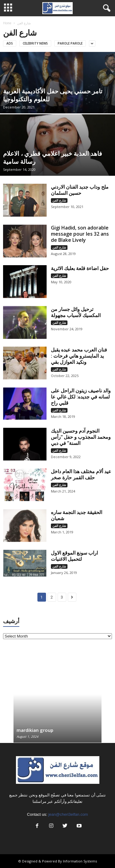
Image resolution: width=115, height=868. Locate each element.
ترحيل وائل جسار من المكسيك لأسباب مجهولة (76, 312)
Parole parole (70, 43)
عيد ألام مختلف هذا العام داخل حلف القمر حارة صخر (81, 474)
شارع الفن (59, 200)
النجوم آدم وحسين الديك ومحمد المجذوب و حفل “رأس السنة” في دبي (81, 437)
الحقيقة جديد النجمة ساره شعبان (77, 515)
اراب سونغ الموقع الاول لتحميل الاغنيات (74, 556)
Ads (10, 43)
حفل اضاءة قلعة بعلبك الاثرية (80, 268)
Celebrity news (35, 43)
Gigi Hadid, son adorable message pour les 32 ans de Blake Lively (80, 234)
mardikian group (35, 730)
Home (7, 23)
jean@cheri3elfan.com (68, 814)
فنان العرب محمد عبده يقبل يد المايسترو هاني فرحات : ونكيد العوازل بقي (79, 356)
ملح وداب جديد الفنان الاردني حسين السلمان (80, 190)
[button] (105, 8)
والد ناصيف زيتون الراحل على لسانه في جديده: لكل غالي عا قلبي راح (81, 397)
